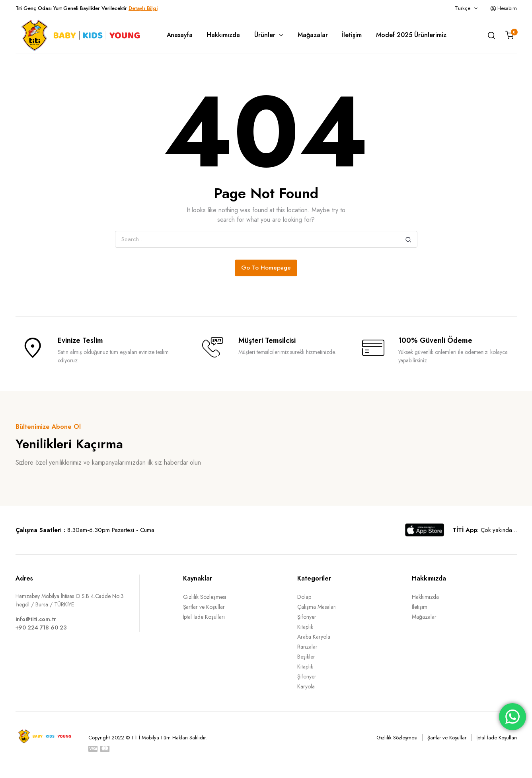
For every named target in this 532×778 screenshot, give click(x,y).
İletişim (352, 35)
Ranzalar (307, 647)
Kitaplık (305, 627)
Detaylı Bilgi (143, 8)
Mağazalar (313, 35)
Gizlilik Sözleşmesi (205, 597)
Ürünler (265, 35)
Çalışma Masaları (317, 607)
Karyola (306, 686)
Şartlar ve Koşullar (204, 607)
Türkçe (463, 8)
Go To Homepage (266, 268)
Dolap (304, 597)
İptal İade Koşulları (204, 617)
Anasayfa (180, 35)
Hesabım (504, 8)
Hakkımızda (223, 35)
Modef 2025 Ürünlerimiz (411, 35)
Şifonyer (307, 617)
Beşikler (306, 657)
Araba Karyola (314, 637)
